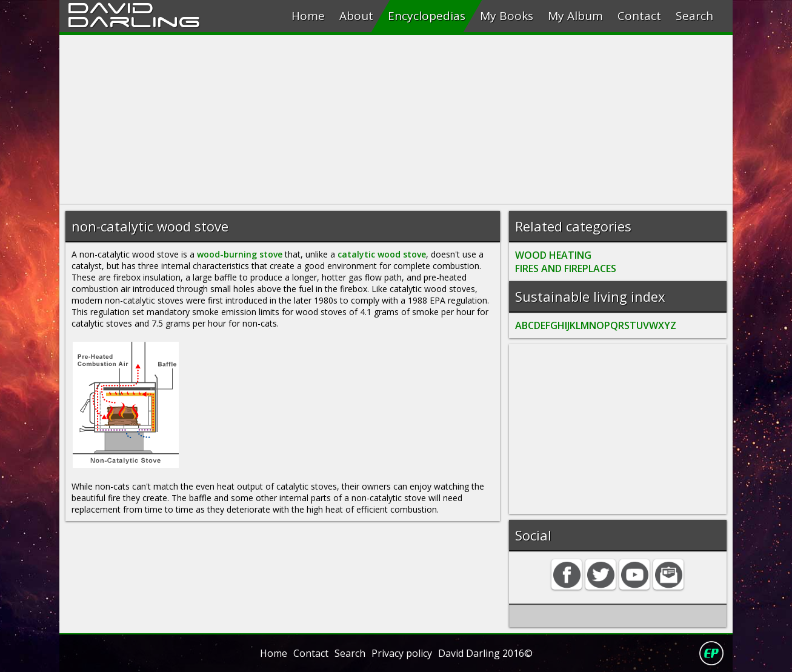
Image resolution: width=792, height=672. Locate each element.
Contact (639, 16)
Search (694, 16)
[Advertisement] (396, 120)
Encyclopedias (427, 16)
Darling (134, 20)
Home (308, 16)
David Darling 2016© (485, 653)
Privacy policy (402, 653)
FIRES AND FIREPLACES (566, 268)
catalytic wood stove (382, 254)
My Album (575, 16)
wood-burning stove (240, 254)
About (356, 16)
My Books (507, 16)
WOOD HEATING (553, 255)
